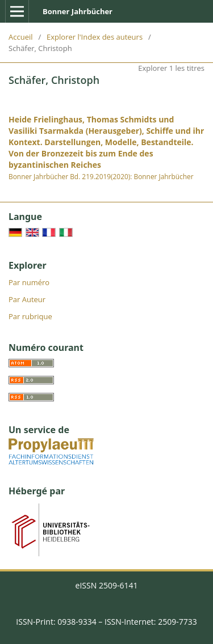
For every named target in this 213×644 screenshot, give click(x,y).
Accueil (21, 37)
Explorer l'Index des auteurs (95, 37)
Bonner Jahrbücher (78, 11)
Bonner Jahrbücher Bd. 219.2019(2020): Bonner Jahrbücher (101, 176)
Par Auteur (27, 299)
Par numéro (29, 282)
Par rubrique (30, 316)
